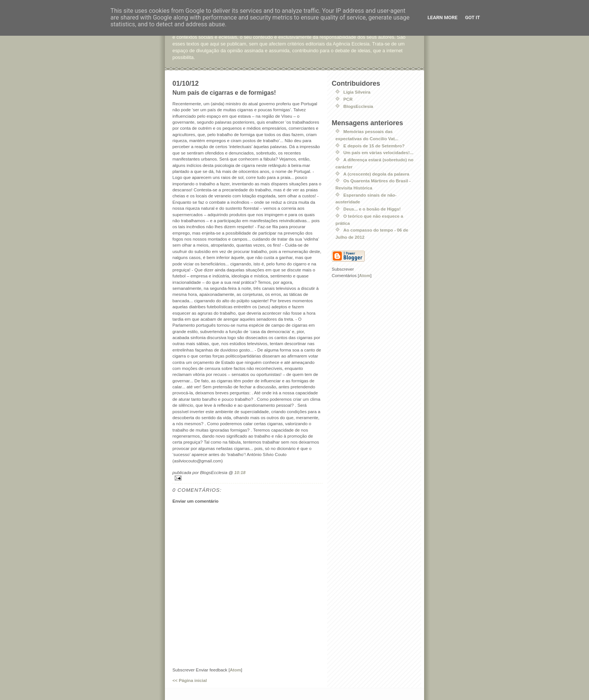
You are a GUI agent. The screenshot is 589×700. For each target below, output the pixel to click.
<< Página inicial (190, 680)
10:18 (240, 472)
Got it (473, 17)
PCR (348, 99)
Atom (236, 670)
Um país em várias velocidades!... (378, 152)
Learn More (443, 17)
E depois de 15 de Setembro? (374, 146)
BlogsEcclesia (358, 106)
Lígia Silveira (357, 92)
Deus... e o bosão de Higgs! (372, 209)
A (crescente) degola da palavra (376, 174)
